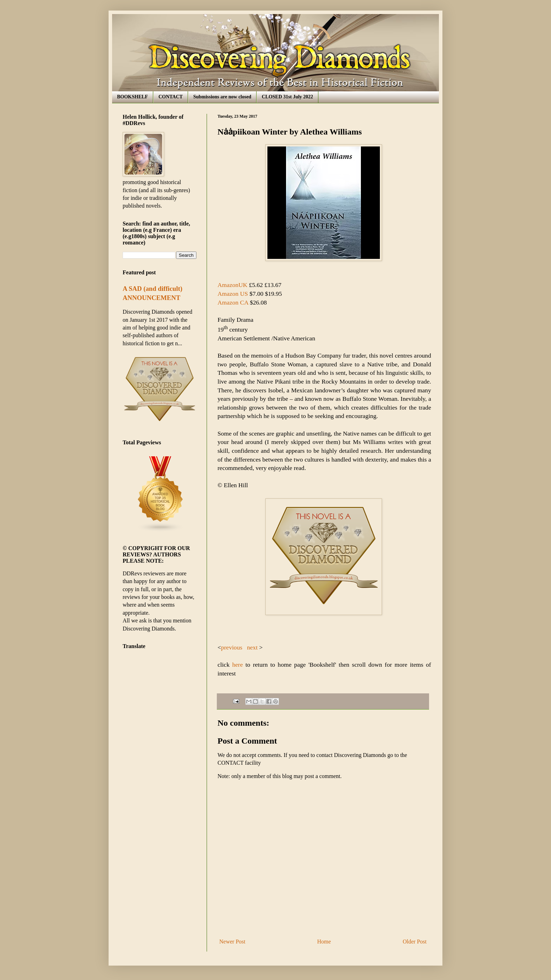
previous (232, 647)
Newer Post (232, 942)
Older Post (415, 942)
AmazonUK (232, 285)
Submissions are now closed (222, 97)
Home (324, 942)
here (236, 665)
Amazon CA (234, 302)
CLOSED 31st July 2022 (287, 97)
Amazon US (233, 294)
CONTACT (171, 97)
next (252, 647)
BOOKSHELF (132, 97)
